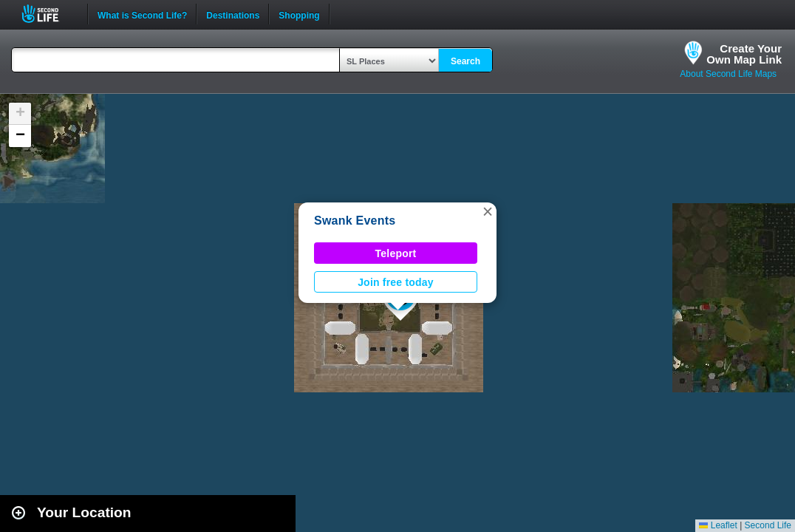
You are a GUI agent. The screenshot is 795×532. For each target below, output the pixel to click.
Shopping (299, 14)
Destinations (233, 14)
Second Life (48, 14)
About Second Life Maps (728, 74)
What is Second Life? (142, 14)
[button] (488, 211)
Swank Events (355, 221)
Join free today (396, 282)
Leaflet (718, 525)
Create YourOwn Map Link (744, 54)
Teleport (396, 253)
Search (465, 61)
